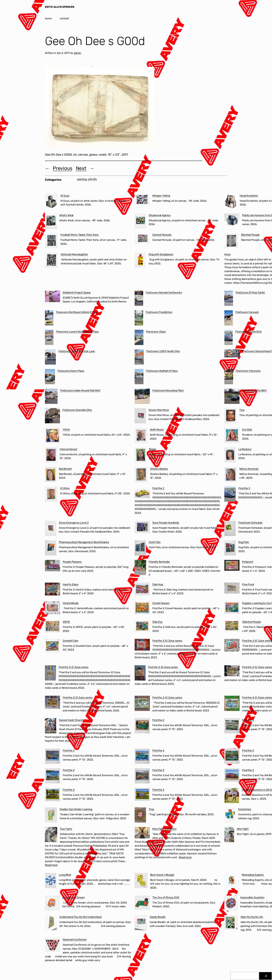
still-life (92, 179)
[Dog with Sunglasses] (140, 261)
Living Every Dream (73, 897)
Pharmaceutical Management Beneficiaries (84, 542)
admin (77, 53)
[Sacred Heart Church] (51, 726)
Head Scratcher (249, 196)
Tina (242, 410)
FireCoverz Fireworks (248, 371)
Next (81, 168)
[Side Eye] (142, 627)
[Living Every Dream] (52, 904)
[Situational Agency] (140, 222)
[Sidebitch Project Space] (53, 297)
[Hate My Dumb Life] (231, 923)
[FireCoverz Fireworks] (229, 377)
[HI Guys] (51, 202)
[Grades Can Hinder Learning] (51, 816)
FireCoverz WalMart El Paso (162, 371)
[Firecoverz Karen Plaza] (50, 377)
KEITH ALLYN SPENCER (60, 7)
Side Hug (158, 584)
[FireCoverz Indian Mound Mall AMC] (51, 397)
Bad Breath (65, 469)
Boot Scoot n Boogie (162, 875)
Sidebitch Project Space (77, 292)
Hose (227, 254)
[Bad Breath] (51, 475)
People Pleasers (72, 562)
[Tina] (231, 416)
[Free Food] (232, 589)
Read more (51, 865)
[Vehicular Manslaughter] (51, 261)
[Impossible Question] (231, 904)
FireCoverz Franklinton (159, 312)
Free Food (248, 584)
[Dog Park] (230, 548)
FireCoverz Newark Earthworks (164, 292)
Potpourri (248, 562)
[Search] (266, 976)
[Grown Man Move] (140, 416)
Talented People (250, 235)
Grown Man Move (159, 410)
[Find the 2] (142, 493)
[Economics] (230, 816)
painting (82, 179)
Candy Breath (158, 917)
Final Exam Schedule (250, 523)
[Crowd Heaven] (142, 608)
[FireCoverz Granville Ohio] (52, 416)
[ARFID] (53, 627)
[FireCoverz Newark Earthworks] (139, 299)
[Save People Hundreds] (142, 527)
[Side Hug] (142, 590)
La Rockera (245, 449)
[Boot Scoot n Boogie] (141, 881)
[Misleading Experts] (232, 881)
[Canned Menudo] (142, 239)
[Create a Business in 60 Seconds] (232, 796)
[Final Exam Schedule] (230, 529)
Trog (151, 809)
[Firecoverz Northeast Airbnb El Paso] (49, 319)
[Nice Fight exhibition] (142, 833)
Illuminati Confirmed (75, 940)
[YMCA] (53, 436)
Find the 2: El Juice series (167, 641)
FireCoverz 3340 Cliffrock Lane (77, 351)
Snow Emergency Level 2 (74, 523)
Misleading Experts (253, 875)
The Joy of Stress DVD (166, 897)
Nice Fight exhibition (164, 829)
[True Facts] (51, 835)
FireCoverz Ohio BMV (254, 390)
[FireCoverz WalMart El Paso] (139, 377)
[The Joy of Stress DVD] (142, 903)
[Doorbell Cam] (53, 646)
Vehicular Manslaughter (74, 254)
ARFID (66, 622)
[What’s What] (51, 222)
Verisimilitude (71, 603)
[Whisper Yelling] (142, 200)
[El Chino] (51, 495)
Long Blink (65, 875)
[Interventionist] (51, 456)
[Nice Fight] (229, 835)
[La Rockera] (230, 456)
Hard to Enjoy (71, 584)
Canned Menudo (162, 235)
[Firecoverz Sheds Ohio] (229, 338)
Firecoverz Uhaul (156, 332)
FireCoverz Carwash (247, 312)
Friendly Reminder (159, 562)
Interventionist (68, 449)
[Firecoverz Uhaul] (139, 338)
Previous (63, 168)
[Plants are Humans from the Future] (232, 221)
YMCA (66, 430)
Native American (249, 469)
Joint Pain (155, 542)
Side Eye (157, 622)
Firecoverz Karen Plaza (71, 371)
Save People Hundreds (166, 523)
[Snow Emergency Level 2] (51, 529)
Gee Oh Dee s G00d (95, 41)
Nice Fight (243, 829)
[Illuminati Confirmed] (53, 945)
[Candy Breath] (141, 923)
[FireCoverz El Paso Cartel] (229, 299)
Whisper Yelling (161, 196)
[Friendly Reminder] (140, 568)
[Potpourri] (232, 566)
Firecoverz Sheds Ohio (248, 332)
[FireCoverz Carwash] (229, 319)
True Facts (66, 829)
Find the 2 (158, 488)
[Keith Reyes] (141, 436)
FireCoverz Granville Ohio (77, 410)
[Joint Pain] (140, 548)
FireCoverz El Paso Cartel (250, 292)
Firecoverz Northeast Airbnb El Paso (77, 312)
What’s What (66, 215)
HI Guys (65, 196)
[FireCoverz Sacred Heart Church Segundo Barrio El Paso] (232, 354)
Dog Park (244, 542)
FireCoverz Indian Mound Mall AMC (80, 390)
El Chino (65, 488)
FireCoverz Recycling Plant (168, 390)
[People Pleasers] (53, 566)
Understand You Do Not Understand (80, 917)
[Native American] (231, 475)
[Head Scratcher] (231, 202)
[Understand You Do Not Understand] (51, 923)
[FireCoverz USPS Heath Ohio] (139, 358)
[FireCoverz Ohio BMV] (232, 397)
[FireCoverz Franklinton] (139, 319)
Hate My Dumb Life (252, 917)
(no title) (247, 430)
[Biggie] (140, 456)
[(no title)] (232, 436)
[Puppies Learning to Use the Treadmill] (232, 608)
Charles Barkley (159, 469)
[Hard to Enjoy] (53, 590)
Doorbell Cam (71, 641)
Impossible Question (252, 897)
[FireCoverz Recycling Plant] (142, 397)
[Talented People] (231, 241)
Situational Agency (160, 215)
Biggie (153, 449)
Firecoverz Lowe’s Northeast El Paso (77, 332)
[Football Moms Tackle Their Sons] (51, 241)
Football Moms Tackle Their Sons (80, 235)
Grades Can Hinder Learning (76, 809)
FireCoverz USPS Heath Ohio (163, 351)
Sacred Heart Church (71, 720)
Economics (245, 809)
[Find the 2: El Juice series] (142, 645)
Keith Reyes (157, 430)
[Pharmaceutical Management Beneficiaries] (51, 548)
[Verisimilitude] (53, 608)
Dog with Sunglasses (161, 254)
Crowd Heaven (161, 603)
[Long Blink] (51, 881)
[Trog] (140, 816)
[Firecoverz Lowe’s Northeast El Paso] (49, 338)
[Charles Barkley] (141, 475)
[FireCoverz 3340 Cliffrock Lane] (50, 358)
